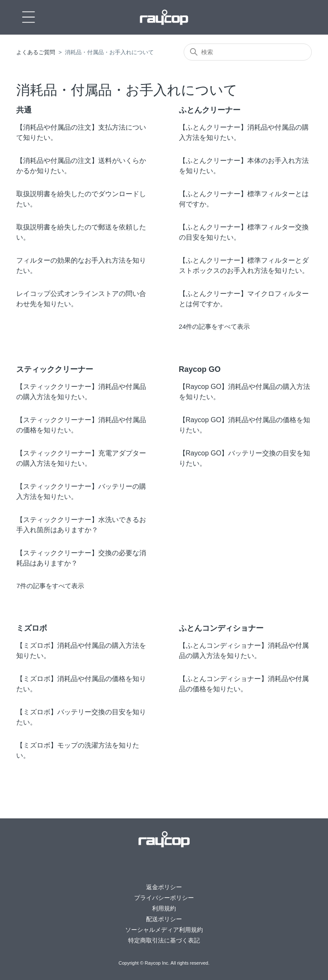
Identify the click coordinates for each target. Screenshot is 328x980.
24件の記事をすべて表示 (215, 326)
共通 (24, 110)
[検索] (248, 52)
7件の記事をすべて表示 (50, 586)
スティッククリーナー (55, 369)
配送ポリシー (164, 919)
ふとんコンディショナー (221, 628)
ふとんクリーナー (210, 110)
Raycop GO (200, 369)
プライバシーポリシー (164, 898)
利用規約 (164, 908)
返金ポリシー (164, 887)
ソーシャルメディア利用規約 (164, 930)
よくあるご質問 (36, 52)
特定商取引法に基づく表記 (164, 940)
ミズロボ (32, 628)
